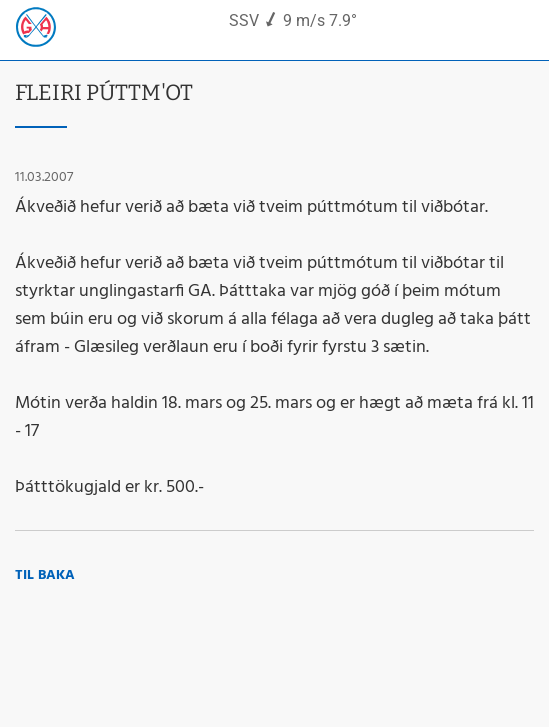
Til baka (45, 575)
